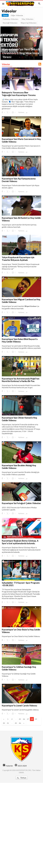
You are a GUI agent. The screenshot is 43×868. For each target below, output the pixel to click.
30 (4, 723)
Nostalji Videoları (10, 23)
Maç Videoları (28, 19)
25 (20, 719)
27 (28, 719)
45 (16, 723)
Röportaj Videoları (29, 23)
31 (8, 723)
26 (24, 719)
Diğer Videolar (17, 15)
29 (36, 719)
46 (20, 723)
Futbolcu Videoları (11, 19)
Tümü (5, 15)
